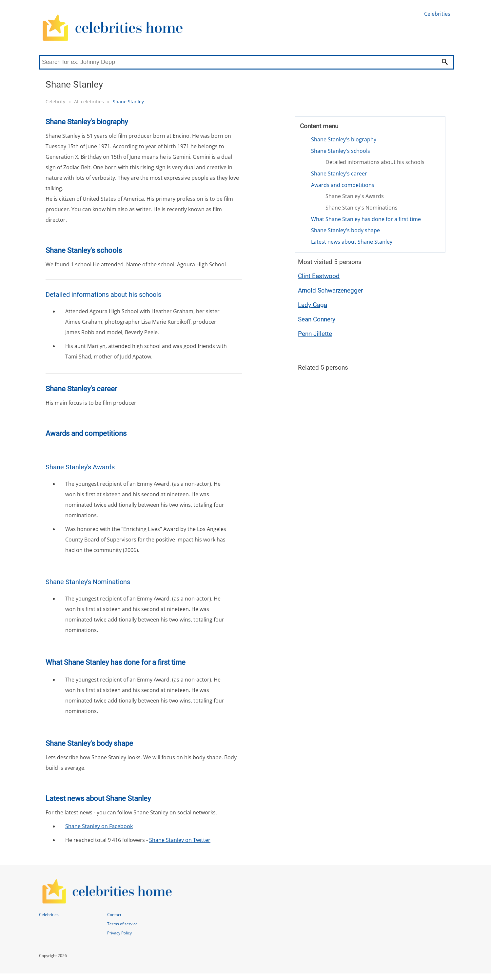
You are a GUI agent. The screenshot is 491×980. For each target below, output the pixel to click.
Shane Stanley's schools (341, 151)
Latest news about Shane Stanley (352, 242)
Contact (114, 915)
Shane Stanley (128, 102)
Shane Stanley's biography (344, 139)
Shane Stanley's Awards (355, 196)
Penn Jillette (315, 334)
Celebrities (437, 14)
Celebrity (55, 102)
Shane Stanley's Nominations (362, 208)
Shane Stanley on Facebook (99, 826)
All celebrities (89, 102)
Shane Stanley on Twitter (180, 840)
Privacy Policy (119, 933)
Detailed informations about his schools (375, 162)
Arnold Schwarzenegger (330, 290)
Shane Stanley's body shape (345, 230)
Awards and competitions (343, 185)
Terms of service (122, 924)
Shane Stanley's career (339, 174)
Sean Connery (317, 319)
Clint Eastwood (319, 276)
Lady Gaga (313, 305)
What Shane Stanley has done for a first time (366, 219)
